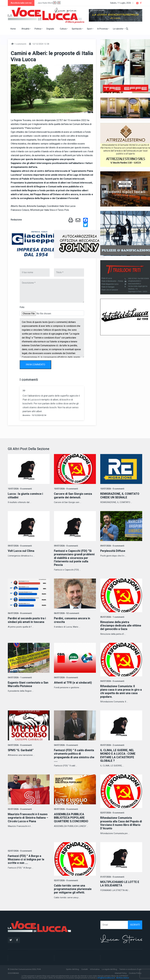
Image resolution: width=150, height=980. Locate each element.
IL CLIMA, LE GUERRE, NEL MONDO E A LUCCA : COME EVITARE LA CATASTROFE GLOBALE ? (118, 755)
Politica (39, 29)
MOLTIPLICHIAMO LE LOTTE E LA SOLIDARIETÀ (120, 883)
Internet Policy (121, 972)
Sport (90, 29)
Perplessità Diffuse (113, 551)
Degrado (50, 29)
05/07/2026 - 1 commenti (112, 617)
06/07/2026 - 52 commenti (66, 613)
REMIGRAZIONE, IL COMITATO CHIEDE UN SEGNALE (120, 496)
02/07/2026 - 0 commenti (112, 812)
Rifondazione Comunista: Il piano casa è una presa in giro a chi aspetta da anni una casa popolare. (120, 691)
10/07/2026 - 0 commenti (20, 489)
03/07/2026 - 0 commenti (20, 808)
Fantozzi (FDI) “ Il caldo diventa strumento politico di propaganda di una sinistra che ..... (74, 755)
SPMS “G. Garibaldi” (21, 750)
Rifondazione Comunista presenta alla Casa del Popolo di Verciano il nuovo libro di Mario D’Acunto (120, 822)
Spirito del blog (73, 968)
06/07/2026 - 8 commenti (20, 613)
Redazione (16, 220)
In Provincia (103, 29)
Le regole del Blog (109, 968)
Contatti (85, 968)
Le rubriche (119, 29)
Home (13, 29)
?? (24, 391)
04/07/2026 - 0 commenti (66, 677)
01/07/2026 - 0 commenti (112, 876)
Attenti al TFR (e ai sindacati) (73, 682)
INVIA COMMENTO (35, 365)
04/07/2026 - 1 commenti (20, 677)
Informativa (95, 968)
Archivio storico (123, 977)
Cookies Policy (135, 972)
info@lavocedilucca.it (106, 977)
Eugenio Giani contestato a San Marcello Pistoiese (28, 684)
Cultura (64, 29)
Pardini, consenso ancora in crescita (72, 620)
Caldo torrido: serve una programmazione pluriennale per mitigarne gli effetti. (73, 888)
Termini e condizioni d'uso (130, 968)
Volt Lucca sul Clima (21, 551)
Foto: (22, 307)
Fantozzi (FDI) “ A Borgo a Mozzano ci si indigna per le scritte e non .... (26, 859)
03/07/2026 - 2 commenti (112, 745)
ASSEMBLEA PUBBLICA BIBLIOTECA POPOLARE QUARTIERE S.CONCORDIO (72, 817)
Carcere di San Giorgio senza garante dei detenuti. (73, 496)
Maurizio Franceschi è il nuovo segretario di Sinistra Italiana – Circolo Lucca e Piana (28, 817)
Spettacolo (77, 29)
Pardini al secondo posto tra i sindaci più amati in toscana (27, 620)
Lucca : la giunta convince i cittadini (26, 496)
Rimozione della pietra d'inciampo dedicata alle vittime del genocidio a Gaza (121, 625)
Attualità (26, 29)
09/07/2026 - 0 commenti (20, 546)
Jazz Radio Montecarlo (48, 3)
